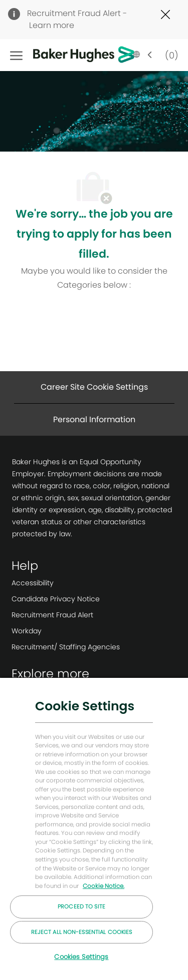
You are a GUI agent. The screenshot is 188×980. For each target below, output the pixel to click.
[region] (94, 828)
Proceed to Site (81, 906)
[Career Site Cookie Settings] (94, 387)
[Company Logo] (68, 55)
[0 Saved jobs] (169, 55)
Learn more (52, 25)
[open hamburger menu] (16, 55)
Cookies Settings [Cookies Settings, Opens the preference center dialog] (81, 957)
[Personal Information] (94, 420)
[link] (66, 583)
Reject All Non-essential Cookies (82, 932)
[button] (143, 55)
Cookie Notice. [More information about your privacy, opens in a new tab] (104, 886)
